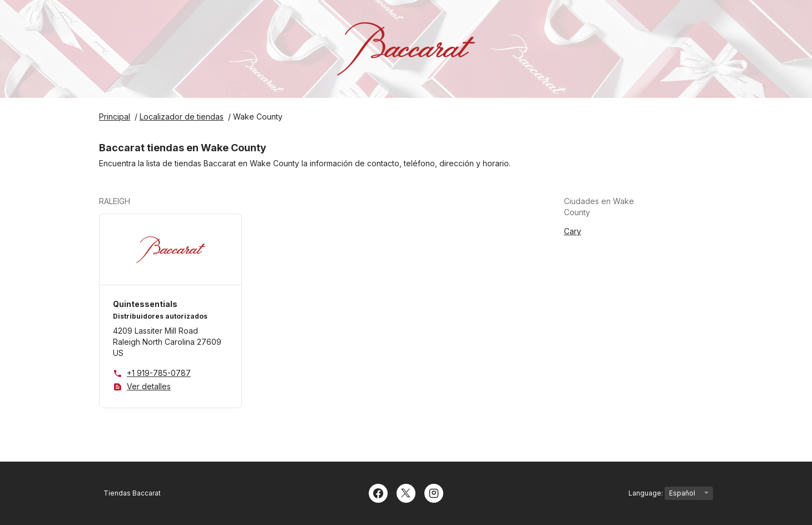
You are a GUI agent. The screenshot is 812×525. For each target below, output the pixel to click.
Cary (573, 231)
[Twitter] (406, 492)
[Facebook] (378, 492)
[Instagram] (434, 492)
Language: (671, 493)
